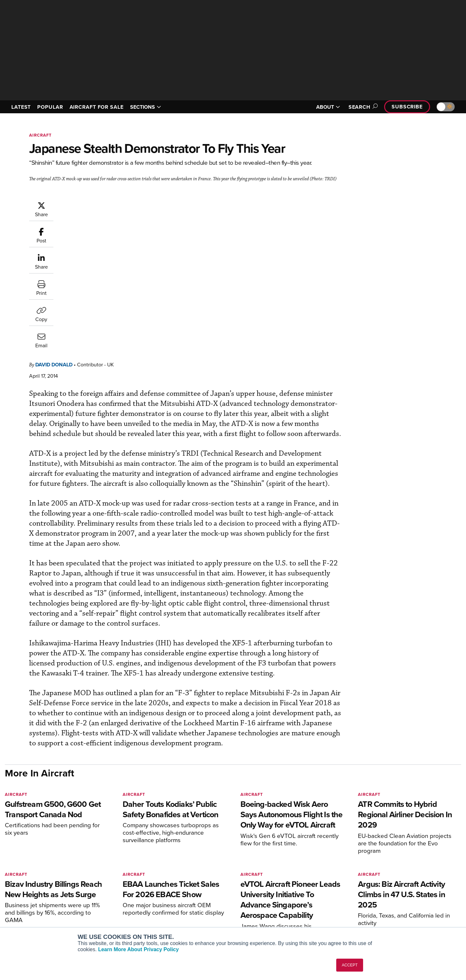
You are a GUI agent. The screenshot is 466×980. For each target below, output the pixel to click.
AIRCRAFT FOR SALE (97, 107)
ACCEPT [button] (350, 965)
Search (362, 107)
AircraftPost (107, 886)
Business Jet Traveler (117, 895)
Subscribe (407, 107)
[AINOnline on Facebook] (7, 868)
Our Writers (392, 886)
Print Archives (298, 878)
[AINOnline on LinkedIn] (45, 868)
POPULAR (50, 107)
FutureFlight (104, 904)
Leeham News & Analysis (121, 927)
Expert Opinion (299, 886)
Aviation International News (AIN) (130, 878)
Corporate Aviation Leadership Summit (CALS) (132, 915)
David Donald (93, 204)
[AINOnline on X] (32, 868)
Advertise (394, 913)
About (386, 878)
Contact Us (392, 904)
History (387, 895)
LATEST (21, 107)
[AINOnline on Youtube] (19, 868)
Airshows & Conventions (309, 921)
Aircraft (40, 135)
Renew (194, 895)
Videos (291, 904)
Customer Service (206, 886)
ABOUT (328, 107)
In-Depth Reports (301, 895)
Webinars (293, 913)
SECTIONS (146, 107)
